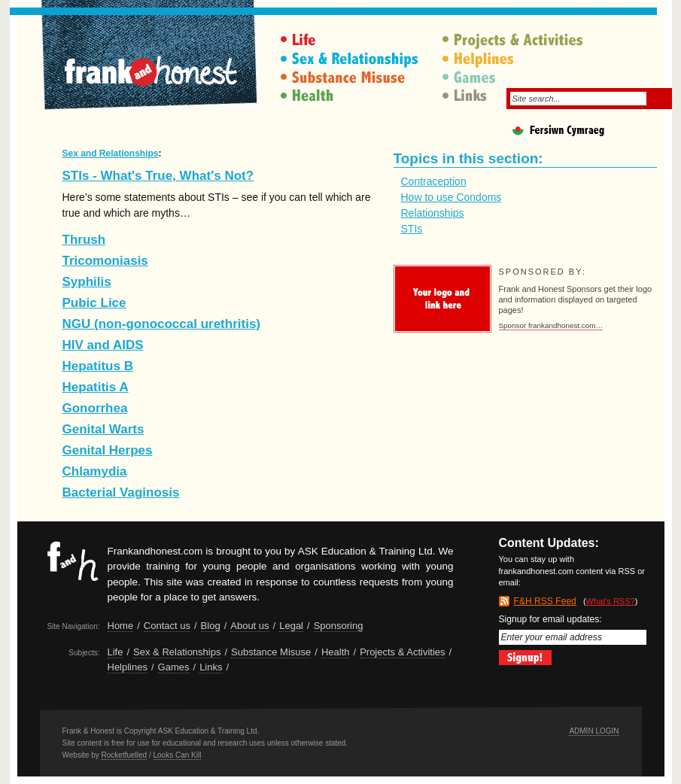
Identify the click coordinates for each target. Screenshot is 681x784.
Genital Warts (103, 429)
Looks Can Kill (178, 755)
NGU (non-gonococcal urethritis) (162, 324)
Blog (211, 626)
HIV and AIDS (103, 345)
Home (121, 626)
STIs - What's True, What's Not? (158, 176)
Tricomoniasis (105, 261)
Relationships (433, 213)
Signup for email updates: (573, 629)
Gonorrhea (95, 408)
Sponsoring (339, 626)
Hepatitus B (98, 366)
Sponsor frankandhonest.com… (551, 325)
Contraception (434, 181)
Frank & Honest (153, 64)
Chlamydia (95, 471)
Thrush (84, 240)
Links (211, 667)
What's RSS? (611, 601)
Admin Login (594, 731)
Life (351, 41)
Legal (291, 626)
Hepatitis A (96, 387)
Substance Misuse (351, 79)
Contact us (167, 626)
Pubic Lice (94, 303)
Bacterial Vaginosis (121, 492)
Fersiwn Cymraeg (585, 134)
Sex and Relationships (111, 153)
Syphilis (87, 282)
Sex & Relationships (351, 60)
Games (513, 79)
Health (351, 97)
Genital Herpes (108, 450)
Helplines (513, 60)
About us (249, 626)
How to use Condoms (451, 197)
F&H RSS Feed (545, 601)
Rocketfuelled (125, 755)
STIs (412, 229)
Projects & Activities (513, 41)
